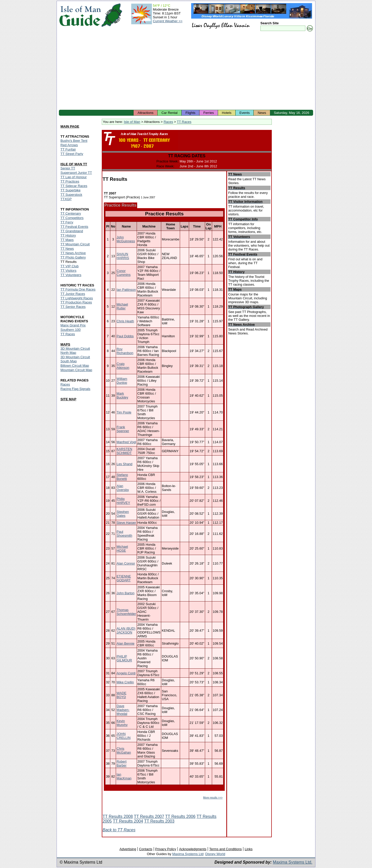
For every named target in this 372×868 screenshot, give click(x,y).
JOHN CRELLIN (123, 736)
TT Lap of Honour (74, 177)
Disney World (215, 854)
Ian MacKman (124, 776)
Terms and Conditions (226, 849)
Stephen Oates (123, 514)
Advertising (128, 849)
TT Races (184, 122)
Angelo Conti (126, 673)
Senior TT (68, 168)
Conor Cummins (123, 273)
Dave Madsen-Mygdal (123, 710)
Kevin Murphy (122, 723)
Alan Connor (126, 563)
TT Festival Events (74, 227)
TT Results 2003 (159, 821)
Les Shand (124, 464)
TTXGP (66, 199)
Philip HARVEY (123, 501)
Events (245, 113)
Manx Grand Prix (73, 325)
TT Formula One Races (78, 289)
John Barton (125, 593)
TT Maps (67, 240)
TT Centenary (71, 213)
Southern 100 (71, 330)
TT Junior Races (73, 294)
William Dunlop (122, 381)
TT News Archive (73, 253)
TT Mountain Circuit (75, 244)
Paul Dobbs (125, 336)
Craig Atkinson (123, 366)
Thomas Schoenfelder (126, 612)
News (262, 113)
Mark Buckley (122, 395)
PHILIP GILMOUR (124, 658)
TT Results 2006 (180, 816)
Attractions (145, 113)
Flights (190, 113)
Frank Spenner (123, 429)
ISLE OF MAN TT (74, 164)
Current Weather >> (168, 21)
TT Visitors (68, 271)
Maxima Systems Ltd (188, 854)
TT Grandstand (72, 231)
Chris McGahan (124, 750)
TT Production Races (76, 302)
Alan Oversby (123, 488)
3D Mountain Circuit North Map (75, 351)
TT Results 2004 (128, 821)
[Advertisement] (186, 71)
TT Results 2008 (118, 816)
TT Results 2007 (149, 816)
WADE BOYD (121, 695)
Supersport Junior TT (76, 173)
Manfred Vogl (126, 442)
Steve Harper (126, 523)
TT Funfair (68, 149)
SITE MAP (68, 399)
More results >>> (213, 798)
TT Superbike (71, 190)
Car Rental (169, 113)
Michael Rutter (122, 306)
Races (168, 122)
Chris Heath (125, 321)
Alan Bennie (125, 643)
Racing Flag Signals (75, 389)
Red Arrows (69, 145)
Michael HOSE (122, 549)
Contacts (146, 849)
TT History (68, 235)
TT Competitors (72, 218)
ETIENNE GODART (124, 578)
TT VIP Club (69, 266)
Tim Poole (124, 412)
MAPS (65, 344)
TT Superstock (71, 195)
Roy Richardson (125, 351)
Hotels (227, 113)
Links (249, 849)
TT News (67, 249)
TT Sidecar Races (74, 186)
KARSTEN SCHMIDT (124, 451)
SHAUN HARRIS (123, 256)
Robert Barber (121, 763)
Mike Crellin (125, 682)
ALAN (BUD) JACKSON (126, 630)
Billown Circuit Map (75, 366)
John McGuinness (126, 239)
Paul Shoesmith (124, 534)
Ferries (208, 113)
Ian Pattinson (126, 290)
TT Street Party (72, 154)
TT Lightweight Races (77, 298)
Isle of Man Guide (80, 15)
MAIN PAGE (70, 126)
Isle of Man (132, 122)
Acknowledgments (193, 849)
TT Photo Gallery (73, 257)
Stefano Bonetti (122, 477)
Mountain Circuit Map (76, 370)
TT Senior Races (73, 307)
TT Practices (70, 181)
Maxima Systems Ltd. (293, 862)
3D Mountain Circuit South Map (75, 359)
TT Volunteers (71, 275)
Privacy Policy (166, 849)
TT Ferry (67, 222)
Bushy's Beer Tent (74, 141)
